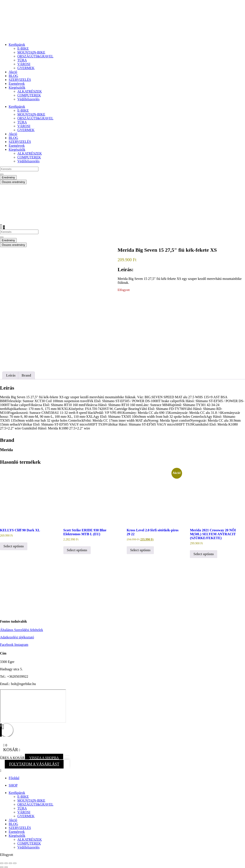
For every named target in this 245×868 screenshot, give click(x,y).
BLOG (13, 76)
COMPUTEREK (29, 95)
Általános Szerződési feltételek (21, 630)
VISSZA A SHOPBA (44, 758)
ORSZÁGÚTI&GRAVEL (35, 56)
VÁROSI (24, 64)
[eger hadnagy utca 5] (33, 706)
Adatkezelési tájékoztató (17, 637)
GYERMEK (26, 68)
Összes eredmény (13, 182)
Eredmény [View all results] (8, 177)
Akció (13, 72)
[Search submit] (2, 174)
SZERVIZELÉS (20, 80)
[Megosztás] (10, 863)
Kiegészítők (17, 87)
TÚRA (22, 60)
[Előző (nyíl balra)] (2, 867)
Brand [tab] (26, 375)
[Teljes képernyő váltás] (6, 863)
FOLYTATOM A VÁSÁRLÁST (34, 764)
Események (17, 84)
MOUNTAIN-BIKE (31, 52)
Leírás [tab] (11, 375)
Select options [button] (14, 546)
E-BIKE (23, 48)
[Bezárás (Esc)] (15, 863)
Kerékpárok (17, 45)
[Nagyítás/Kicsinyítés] (2, 863)
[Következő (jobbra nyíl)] (6, 867)
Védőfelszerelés (28, 99)
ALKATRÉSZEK (30, 91)
